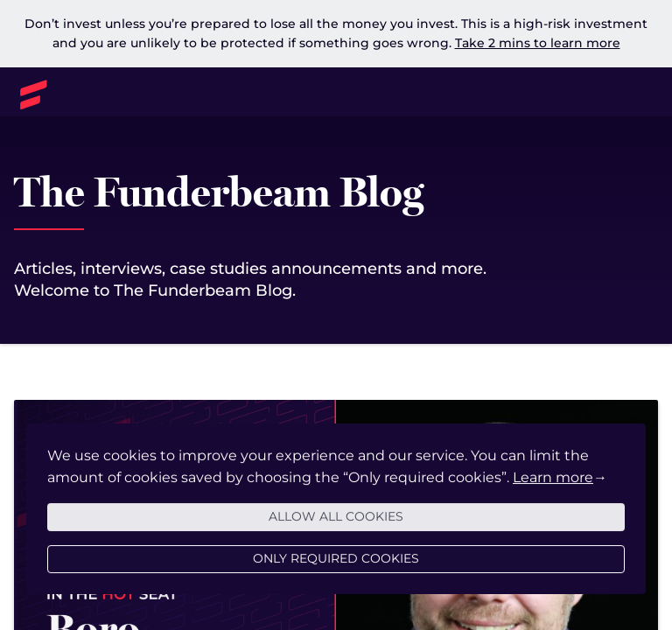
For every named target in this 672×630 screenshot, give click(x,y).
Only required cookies (336, 578)
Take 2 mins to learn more (538, 43)
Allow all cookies (336, 536)
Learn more (553, 497)
